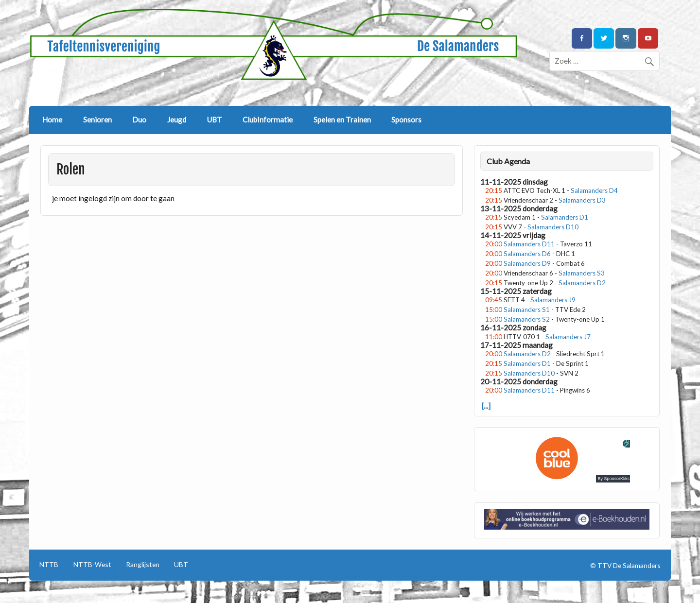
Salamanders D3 (582, 200)
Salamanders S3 (582, 273)
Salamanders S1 (527, 310)
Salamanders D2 (582, 283)
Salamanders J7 (568, 337)
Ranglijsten (143, 565)
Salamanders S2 (527, 319)
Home (52, 120)
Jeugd (177, 120)
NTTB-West (92, 565)
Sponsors (406, 120)
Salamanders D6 (527, 254)
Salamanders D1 (565, 217)
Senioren (97, 120)
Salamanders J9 (553, 300)
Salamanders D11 (529, 244)
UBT (215, 120)
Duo (139, 120)
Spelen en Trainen (342, 120)
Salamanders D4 (594, 190)
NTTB (49, 565)
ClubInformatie (268, 120)
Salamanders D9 (527, 263)
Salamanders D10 (553, 227)
